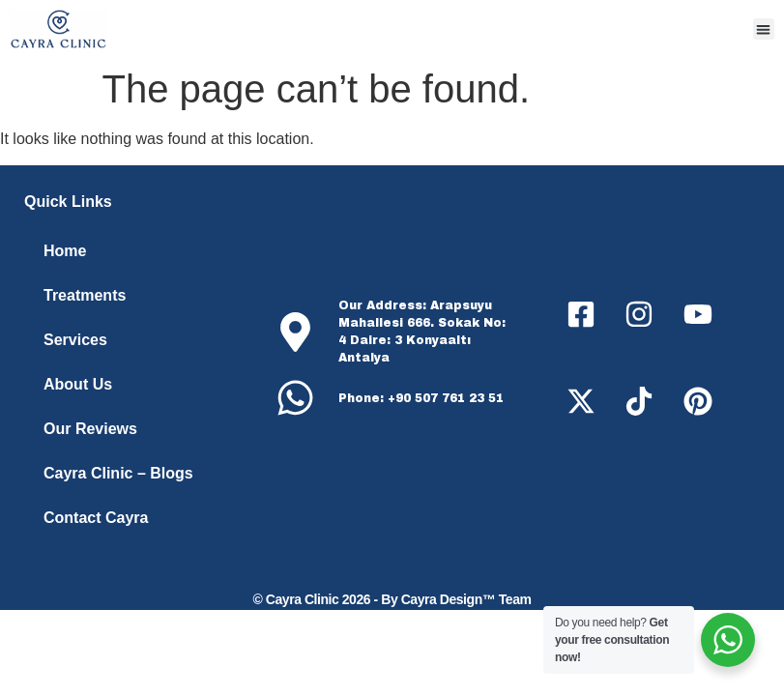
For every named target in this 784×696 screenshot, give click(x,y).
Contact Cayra (96, 518)
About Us (78, 384)
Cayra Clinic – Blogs (118, 473)
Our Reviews (90, 429)
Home (65, 251)
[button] (764, 29)
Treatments (85, 295)
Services (75, 340)
